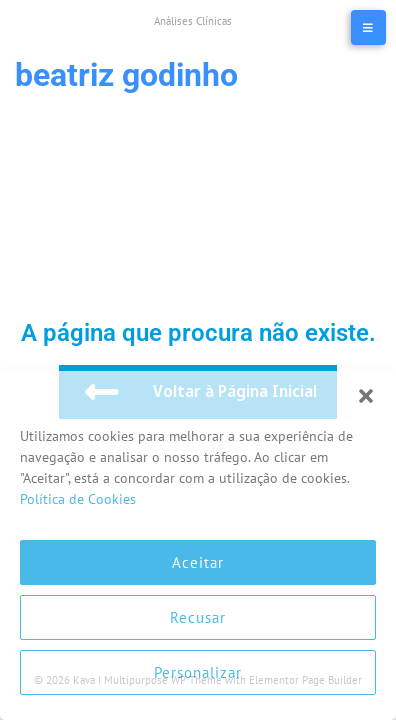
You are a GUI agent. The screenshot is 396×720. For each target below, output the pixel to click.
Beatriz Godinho (126, 75)
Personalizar (198, 672)
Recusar (198, 617)
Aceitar (198, 562)
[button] (366, 396)
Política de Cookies (78, 499)
